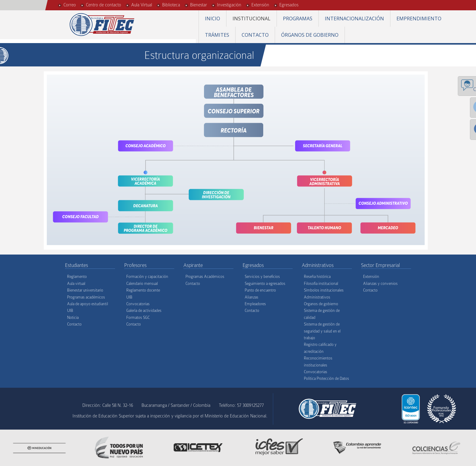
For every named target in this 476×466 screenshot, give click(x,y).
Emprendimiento (419, 19)
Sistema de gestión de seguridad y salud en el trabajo (322, 331)
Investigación (229, 5)
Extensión (260, 5)
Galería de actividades (144, 311)
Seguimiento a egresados (265, 284)
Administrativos (317, 297)
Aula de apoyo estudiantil (88, 304)
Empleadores (255, 304)
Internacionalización (354, 19)
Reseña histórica (317, 277)
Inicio (212, 19)
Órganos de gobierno (310, 35)
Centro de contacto (104, 5)
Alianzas (252, 297)
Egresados (289, 5)
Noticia (73, 317)
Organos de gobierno (321, 304)
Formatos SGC (138, 317)
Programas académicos (86, 297)
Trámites (217, 35)
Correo (70, 5)
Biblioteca (171, 5)
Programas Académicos (205, 277)
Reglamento (77, 277)
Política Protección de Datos (326, 378)
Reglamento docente (143, 290)
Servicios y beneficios (262, 277)
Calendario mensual (142, 284)
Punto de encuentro (260, 290)
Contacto (255, 35)
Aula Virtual (142, 5)
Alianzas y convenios (380, 284)
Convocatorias (138, 304)
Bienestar (199, 5)
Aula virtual (76, 284)
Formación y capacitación (147, 277)
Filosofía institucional (321, 284)
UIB (70, 311)
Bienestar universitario (85, 290)
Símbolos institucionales (324, 290)
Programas (298, 19)
